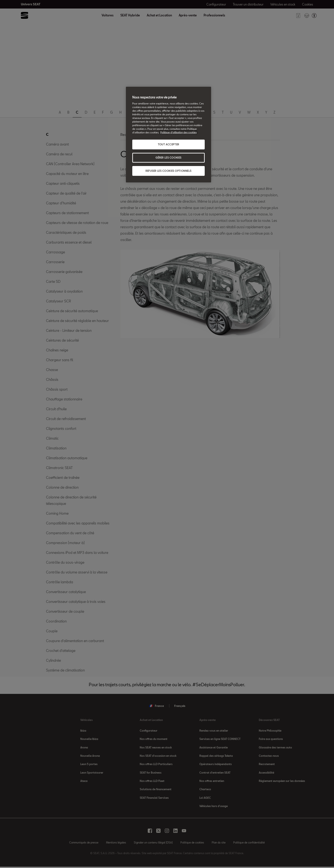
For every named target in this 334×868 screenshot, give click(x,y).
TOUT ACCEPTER (168, 144)
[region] (168, 135)
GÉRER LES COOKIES (168, 158)
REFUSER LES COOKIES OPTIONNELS (168, 171)
